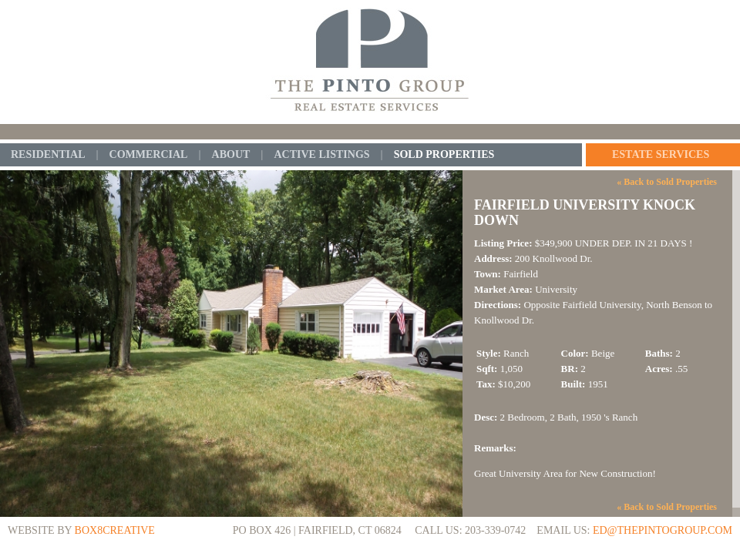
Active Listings (321, 155)
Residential (48, 155)
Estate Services (661, 155)
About (231, 155)
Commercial (149, 155)
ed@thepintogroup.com (663, 530)
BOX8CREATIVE (115, 530)
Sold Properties (444, 155)
